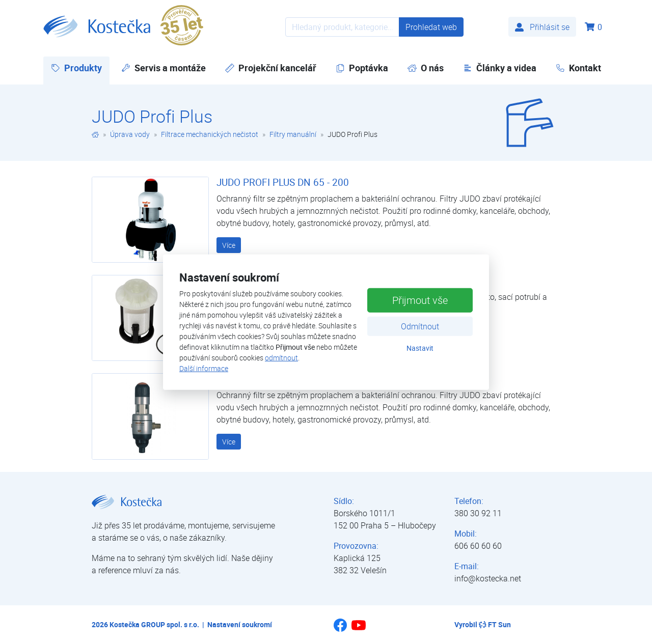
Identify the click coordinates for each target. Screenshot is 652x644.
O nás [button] (426, 68)
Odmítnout (420, 326)
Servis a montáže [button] (164, 68)
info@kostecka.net (488, 578)
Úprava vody (130, 134)
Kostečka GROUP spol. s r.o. (154, 624)
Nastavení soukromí (240, 624)
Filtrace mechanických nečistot (210, 134)
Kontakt (578, 68)
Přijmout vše (420, 300)
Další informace (204, 368)
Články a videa (500, 68)
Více (229, 245)
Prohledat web (431, 27)
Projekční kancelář (271, 68)
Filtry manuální (293, 134)
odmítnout (281, 358)
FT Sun (495, 624)
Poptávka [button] (362, 68)
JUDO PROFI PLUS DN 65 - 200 (283, 182)
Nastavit (420, 348)
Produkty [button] (80, 67)
